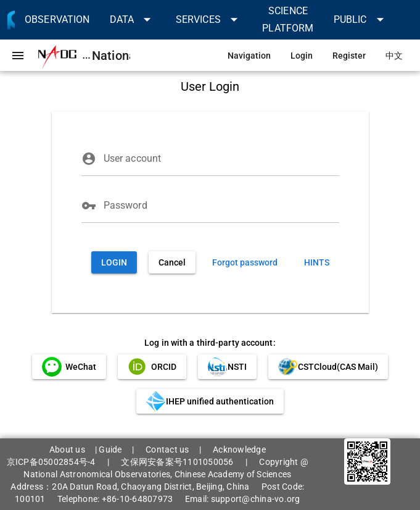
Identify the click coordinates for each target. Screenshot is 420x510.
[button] (133, 19)
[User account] (221, 159)
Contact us (167, 449)
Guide (110, 449)
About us (67, 449)
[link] (57, 19)
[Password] (221, 206)
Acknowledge (239, 449)
